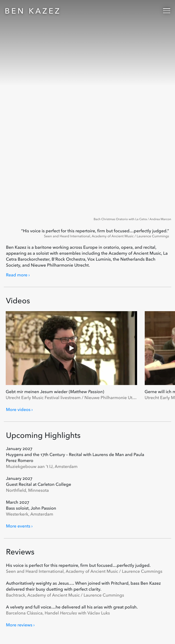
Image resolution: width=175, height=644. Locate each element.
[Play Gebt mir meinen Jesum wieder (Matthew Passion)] (71, 348)
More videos (18, 410)
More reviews (19, 625)
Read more (17, 275)
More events (18, 526)
